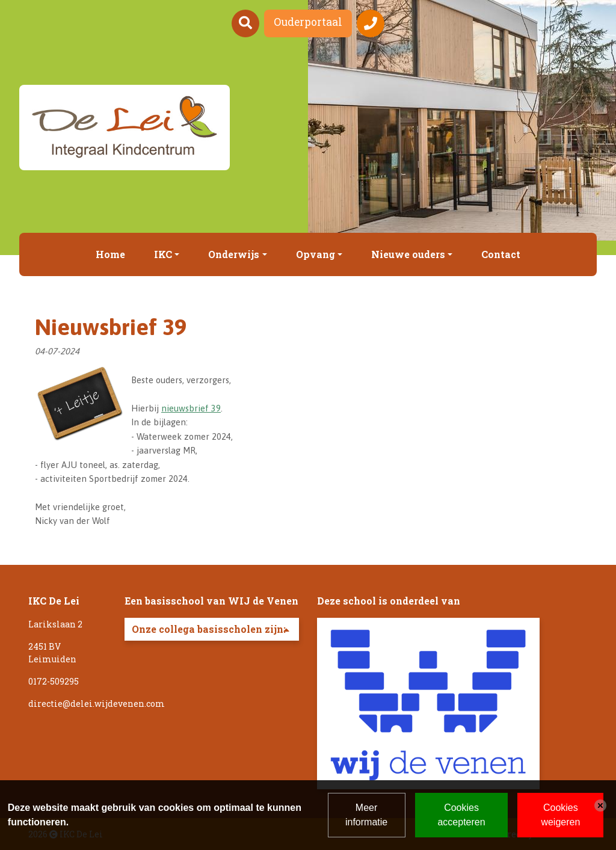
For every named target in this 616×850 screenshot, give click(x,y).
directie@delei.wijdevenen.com (97, 704)
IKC (163, 254)
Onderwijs (234, 254)
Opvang (316, 254)
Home (110, 254)
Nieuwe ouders (408, 254)
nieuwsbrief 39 (191, 408)
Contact (501, 254)
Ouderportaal (308, 22)
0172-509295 (54, 681)
